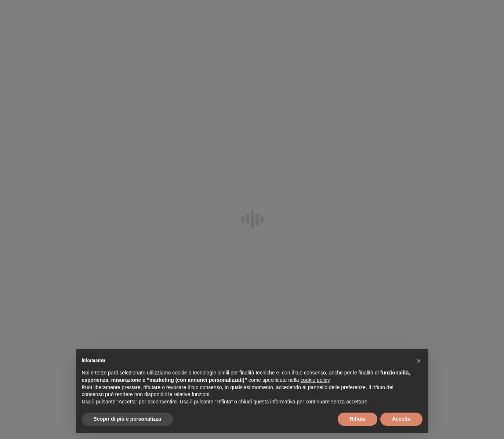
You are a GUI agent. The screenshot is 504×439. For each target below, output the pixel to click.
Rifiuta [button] (358, 419)
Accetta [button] (401, 419)
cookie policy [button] (315, 380)
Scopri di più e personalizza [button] (127, 419)
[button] (419, 361)
